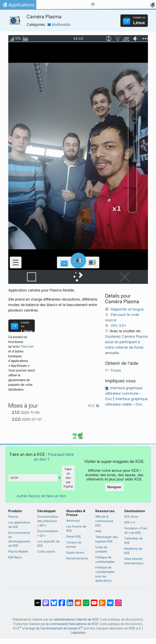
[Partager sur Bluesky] (54, 601)
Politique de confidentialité (105, 560)
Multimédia (59, 25)
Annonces (73, 521)
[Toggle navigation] (93, 5)
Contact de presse (74, 545)
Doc (109, 399)
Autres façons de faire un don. (42, 496)
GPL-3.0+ (119, 326)
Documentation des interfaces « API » (48, 521)
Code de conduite (101, 549)
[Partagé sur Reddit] (78, 601)
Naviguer (114, 487)
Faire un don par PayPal (68, 478)
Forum (116, 370)
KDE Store (131, 517)
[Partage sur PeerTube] (102, 601)
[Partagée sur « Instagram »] (118, 601)
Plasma (13, 517)
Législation (78, 633)
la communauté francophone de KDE (72, 624)
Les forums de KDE (76, 529)
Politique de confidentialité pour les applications (105, 574)
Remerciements (77, 558)
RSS (94, 406)
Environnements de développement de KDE (19, 539)
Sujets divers (75, 552)
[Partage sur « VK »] (110, 601)
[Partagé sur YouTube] (94, 601)
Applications (18, 6)
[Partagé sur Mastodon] (46, 601)
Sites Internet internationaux (134, 561)
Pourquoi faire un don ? (54, 457)
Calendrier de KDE (134, 541)
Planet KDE (74, 536)
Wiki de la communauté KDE (104, 521)
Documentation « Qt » (48, 533)
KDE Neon (15, 557)
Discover (27, 347)
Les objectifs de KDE (48, 544)
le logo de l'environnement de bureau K (54, 628)
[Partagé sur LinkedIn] (70, 601)
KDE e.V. (130, 522)
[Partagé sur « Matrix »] (38, 601)
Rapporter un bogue (127, 309)
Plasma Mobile (18, 551)
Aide (98, 531)
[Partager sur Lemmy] (86, 601)
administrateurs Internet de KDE (76, 619)
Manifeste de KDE (133, 551)
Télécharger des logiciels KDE (107, 539)
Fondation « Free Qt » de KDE (136, 530)
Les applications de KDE (19, 525)
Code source (46, 551)
